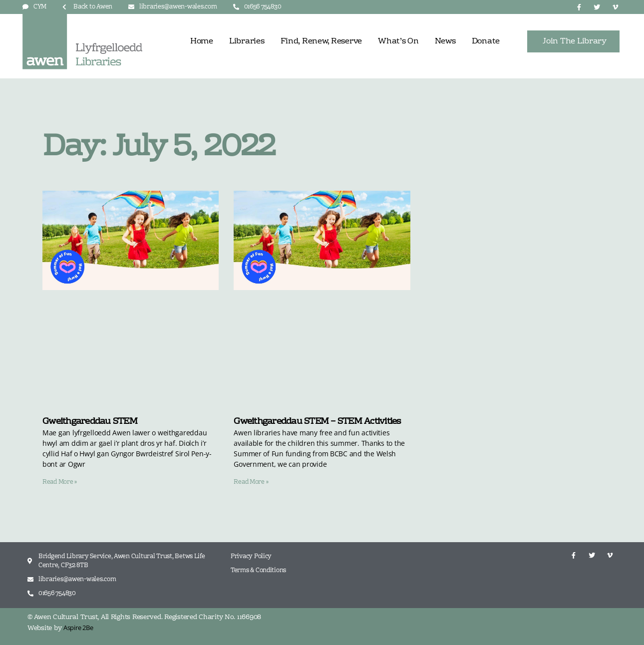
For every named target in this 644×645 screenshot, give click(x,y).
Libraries (247, 41)
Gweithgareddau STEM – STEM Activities (317, 422)
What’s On (398, 41)
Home (202, 41)
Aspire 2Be (78, 628)
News (445, 41)
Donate (486, 41)
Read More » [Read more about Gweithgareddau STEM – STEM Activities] (251, 482)
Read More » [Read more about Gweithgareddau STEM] (60, 482)
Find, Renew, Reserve (322, 41)
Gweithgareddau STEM (90, 422)
